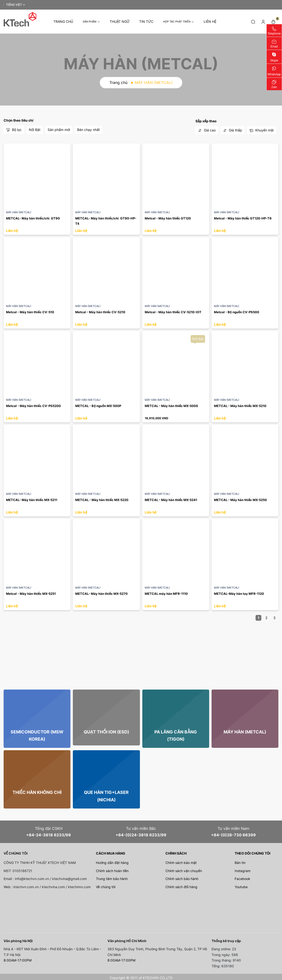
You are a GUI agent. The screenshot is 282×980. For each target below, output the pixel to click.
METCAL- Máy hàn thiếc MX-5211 (32, 500)
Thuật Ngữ (120, 21)
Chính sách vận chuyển (184, 871)
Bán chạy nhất (88, 130)
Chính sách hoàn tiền (112, 871)
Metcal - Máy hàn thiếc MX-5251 (31, 594)
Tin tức (146, 21)
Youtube (241, 887)
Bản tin (240, 863)
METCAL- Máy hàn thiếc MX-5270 (101, 594)
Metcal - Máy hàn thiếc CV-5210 (100, 312)
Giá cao (207, 130)
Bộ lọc (14, 130)
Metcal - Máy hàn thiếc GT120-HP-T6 (243, 218)
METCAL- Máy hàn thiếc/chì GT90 (33, 218)
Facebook (242, 879)
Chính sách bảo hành (182, 879)
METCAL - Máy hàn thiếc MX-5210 (240, 406)
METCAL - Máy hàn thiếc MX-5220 (102, 500)
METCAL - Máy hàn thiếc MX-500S (172, 406)
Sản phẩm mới (59, 130)
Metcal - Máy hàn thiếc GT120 (168, 218)
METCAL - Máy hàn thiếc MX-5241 (171, 500)
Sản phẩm (91, 22)
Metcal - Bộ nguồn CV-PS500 (237, 312)
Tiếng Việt (14, 5)
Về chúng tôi (106, 887)
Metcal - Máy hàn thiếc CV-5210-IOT (173, 312)
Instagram (243, 871)
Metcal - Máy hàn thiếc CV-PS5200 (33, 406)
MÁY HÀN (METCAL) (19, 212)
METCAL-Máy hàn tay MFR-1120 (239, 594)
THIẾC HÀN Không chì (37, 792)
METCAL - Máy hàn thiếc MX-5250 (241, 500)
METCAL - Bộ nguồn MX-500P (98, 406)
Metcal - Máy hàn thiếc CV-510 (30, 312)
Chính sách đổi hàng (181, 887)
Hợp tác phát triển (179, 22)
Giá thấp (232, 130)
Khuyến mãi (261, 130)
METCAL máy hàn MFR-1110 (166, 594)
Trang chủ (63, 21)
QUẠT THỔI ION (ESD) (106, 732)
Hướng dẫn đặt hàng (112, 863)
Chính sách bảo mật (181, 863)
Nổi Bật (35, 130)
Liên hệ (210, 21)
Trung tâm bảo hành (112, 879)
